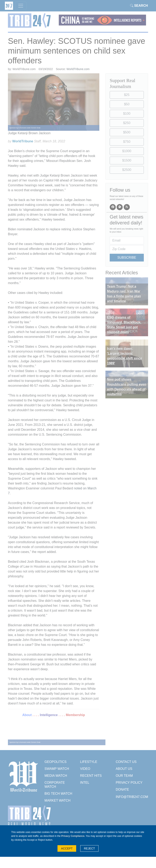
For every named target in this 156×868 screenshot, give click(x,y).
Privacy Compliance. (73, 836)
